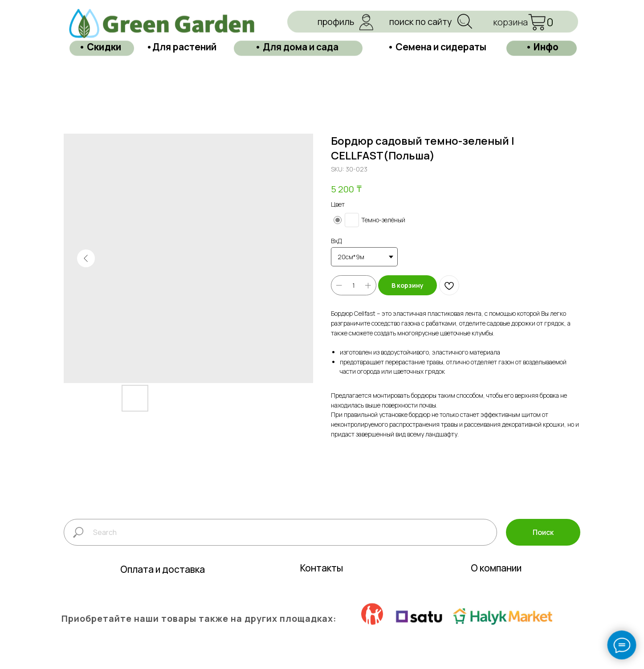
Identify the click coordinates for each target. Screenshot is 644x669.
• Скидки (100, 27)
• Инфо (542, 27)
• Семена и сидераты (437, 27)
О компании (496, 587)
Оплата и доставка (163, 589)
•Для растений (181, 27)
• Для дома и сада (297, 27)
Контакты (322, 587)
